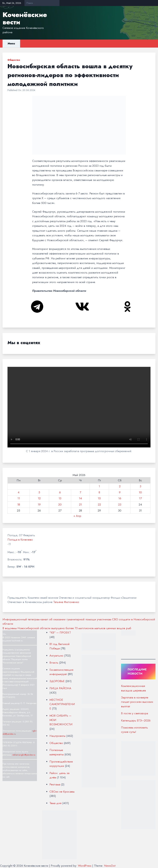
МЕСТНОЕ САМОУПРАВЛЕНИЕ (62, 704)
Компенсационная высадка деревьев (133, 688)
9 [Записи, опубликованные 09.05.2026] (120, 492)
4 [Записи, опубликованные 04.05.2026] (19, 492)
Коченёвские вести (25, 18)
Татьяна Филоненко (66, 602)
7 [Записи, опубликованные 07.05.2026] (80, 492)
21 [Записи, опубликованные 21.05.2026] (80, 505)
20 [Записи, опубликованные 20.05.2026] (60, 505)
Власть (54, 663)
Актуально (56, 656)
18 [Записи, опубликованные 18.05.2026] (19, 505)
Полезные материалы (57, 752)
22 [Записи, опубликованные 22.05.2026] (99, 505)
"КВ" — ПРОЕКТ (60, 633)
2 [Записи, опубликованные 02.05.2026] (120, 486)
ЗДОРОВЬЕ (57, 681)
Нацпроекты (57, 736)
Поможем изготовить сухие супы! (134, 730)
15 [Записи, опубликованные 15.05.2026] (99, 498)
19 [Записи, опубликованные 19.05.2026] (39, 505)
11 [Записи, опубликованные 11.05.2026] (19, 498)
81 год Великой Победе (60, 646)
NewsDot (110, 866)
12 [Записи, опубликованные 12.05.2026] (39, 498)
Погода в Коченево (20, 540)
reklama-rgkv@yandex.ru (24, 755)
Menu (11, 43)
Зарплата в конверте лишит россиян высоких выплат (137, 702)
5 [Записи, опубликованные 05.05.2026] (39, 492)
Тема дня (55, 803)
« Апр (77, 516)
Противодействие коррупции (61, 764)
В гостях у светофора (135, 713)
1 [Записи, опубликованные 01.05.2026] (99, 486)
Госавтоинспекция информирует (61, 672)
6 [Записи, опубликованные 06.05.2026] (60, 492)
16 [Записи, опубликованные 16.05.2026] (120, 498)
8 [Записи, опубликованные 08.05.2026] (99, 492)
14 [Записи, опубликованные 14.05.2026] (80, 498)
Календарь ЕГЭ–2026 (136, 720)
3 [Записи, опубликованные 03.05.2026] (140, 486)
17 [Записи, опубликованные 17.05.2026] (140, 498)
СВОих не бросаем (62, 792)
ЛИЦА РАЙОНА (60, 688)
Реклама (55, 784)
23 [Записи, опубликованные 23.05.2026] (120, 505)
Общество (14, 60)
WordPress (85, 866)
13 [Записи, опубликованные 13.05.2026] (60, 498)
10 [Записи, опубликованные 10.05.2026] (140, 492)
